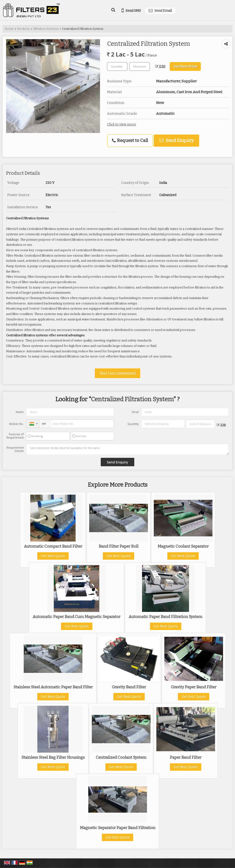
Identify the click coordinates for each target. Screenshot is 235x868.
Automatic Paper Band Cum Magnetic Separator (77, 617)
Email (135, 412)
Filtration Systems (46, 29)
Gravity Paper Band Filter (194, 687)
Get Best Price (185, 66)
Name (20, 412)
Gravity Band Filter (129, 687)
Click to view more (121, 124)
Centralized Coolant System (121, 757)
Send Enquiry (177, 140)
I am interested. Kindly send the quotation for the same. (127, 449)
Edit (160, 66)
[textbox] (140, 66)
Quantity (133, 424)
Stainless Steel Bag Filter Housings (53, 757)
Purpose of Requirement (15, 436)
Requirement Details (15, 449)
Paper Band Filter (186, 757)
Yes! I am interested (117, 373)
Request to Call (130, 140)
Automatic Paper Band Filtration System (166, 617)
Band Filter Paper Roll (119, 546)
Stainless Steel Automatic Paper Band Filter (53, 687)
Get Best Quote (53, 556)
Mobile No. (16, 424)
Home (9, 29)
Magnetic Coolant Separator (183, 546)
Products (23, 29)
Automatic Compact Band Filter (53, 546)
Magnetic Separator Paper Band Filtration (118, 828)
